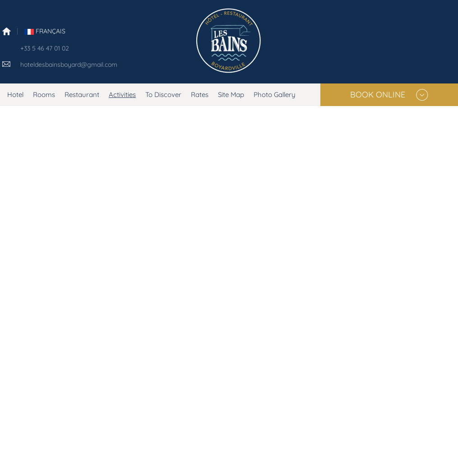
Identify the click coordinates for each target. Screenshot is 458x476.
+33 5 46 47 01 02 (45, 48)
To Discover (163, 95)
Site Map (231, 95)
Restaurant (82, 95)
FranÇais (45, 31)
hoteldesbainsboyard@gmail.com (69, 65)
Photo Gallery (275, 95)
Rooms (44, 95)
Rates (200, 95)
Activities (122, 95)
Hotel (15, 95)
